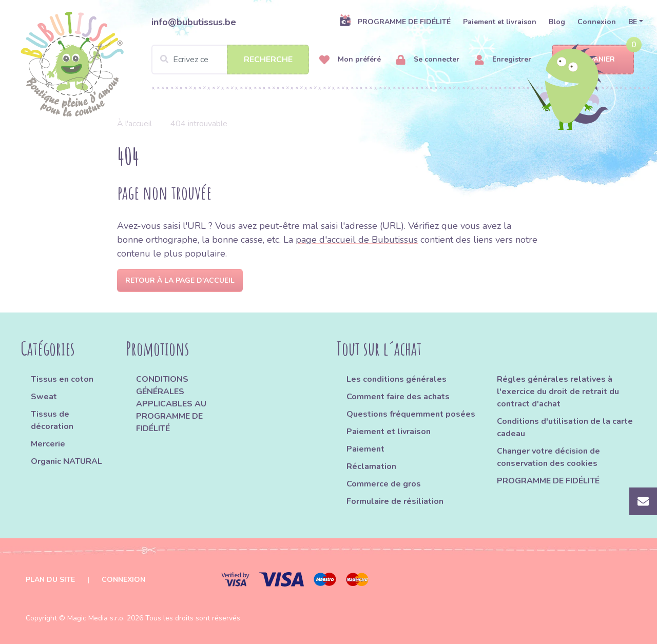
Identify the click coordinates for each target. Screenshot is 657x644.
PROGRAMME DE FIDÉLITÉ (395, 22)
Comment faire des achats (398, 397)
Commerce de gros (384, 484)
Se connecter (428, 60)
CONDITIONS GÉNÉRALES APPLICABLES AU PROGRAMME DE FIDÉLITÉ (171, 404)
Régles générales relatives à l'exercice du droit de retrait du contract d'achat (558, 392)
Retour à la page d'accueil (180, 280)
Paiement (365, 449)
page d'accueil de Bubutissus (357, 240)
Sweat (44, 397)
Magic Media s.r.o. (96, 618)
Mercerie (48, 444)
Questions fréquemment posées (411, 414)
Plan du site (50, 580)
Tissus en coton (62, 379)
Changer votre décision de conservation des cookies (548, 457)
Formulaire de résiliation (395, 501)
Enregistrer (503, 60)
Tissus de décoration (52, 420)
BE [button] (633, 22)
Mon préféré (350, 60)
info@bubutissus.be (194, 22)
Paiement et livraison (500, 22)
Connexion (597, 22)
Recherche (268, 60)
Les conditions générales (397, 379)
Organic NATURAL (66, 461)
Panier (593, 60)
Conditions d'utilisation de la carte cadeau (565, 427)
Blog (557, 22)
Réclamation (371, 466)
